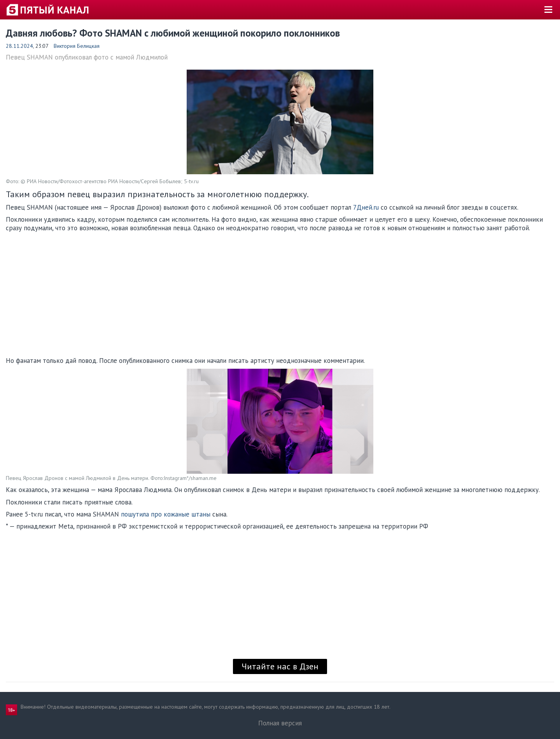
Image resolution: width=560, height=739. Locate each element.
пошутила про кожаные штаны (166, 514)
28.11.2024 (19, 46)
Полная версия (280, 723)
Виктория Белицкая (77, 46)
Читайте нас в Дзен (280, 666)
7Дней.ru (366, 207)
